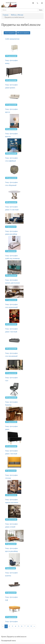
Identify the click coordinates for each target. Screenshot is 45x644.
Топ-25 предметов (10, 33)
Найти (41, 10)
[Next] (34, 626)
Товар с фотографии (11, 60)
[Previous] (3, 626)
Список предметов (23, 33)
